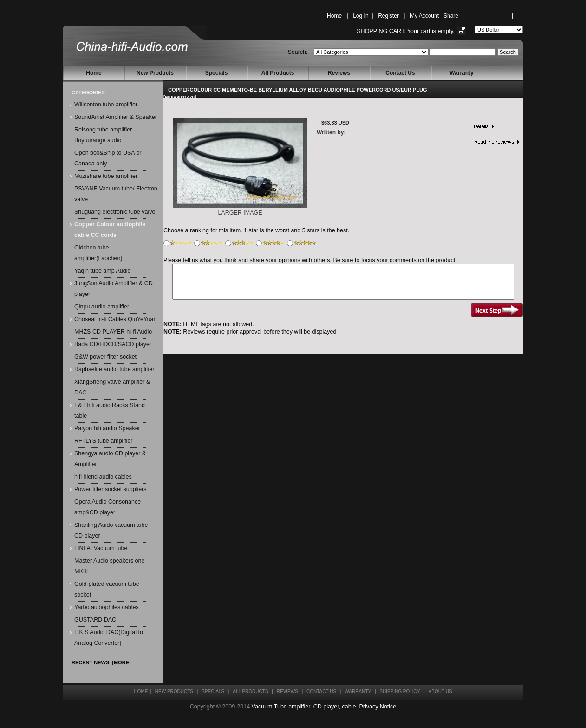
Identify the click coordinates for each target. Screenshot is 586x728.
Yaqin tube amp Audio (102, 271)
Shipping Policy (400, 692)
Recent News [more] (101, 662)
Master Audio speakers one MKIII (109, 566)
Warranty (462, 73)
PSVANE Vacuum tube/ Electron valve (116, 194)
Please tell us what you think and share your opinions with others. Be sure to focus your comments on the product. (310, 260)
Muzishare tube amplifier (106, 176)
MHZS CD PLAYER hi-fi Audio (113, 332)
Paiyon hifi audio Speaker (107, 428)
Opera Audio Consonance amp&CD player (107, 507)
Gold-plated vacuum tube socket (107, 589)
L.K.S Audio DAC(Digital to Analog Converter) (109, 638)
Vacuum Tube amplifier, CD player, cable (304, 707)
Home (334, 16)
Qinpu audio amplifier (102, 307)
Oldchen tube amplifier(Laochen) (98, 253)
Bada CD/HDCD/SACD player (113, 344)
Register (388, 16)
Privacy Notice (378, 707)
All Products (278, 73)
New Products (155, 73)
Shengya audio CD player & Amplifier (110, 459)
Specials (217, 73)
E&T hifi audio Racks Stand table (110, 410)
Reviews (339, 73)
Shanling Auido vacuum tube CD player (111, 530)
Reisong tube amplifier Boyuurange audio (103, 135)
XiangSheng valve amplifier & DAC (112, 387)
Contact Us (400, 73)
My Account (424, 16)
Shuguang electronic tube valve (115, 212)
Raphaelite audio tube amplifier (114, 369)
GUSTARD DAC (95, 620)
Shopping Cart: (381, 31)
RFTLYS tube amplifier (104, 441)
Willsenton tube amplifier (106, 105)
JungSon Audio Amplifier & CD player (114, 289)
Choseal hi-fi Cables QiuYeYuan (115, 319)
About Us (440, 692)
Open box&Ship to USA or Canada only (108, 158)
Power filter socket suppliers (111, 489)
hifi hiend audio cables (103, 477)
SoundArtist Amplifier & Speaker (116, 117)
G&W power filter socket (105, 357)
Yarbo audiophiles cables (107, 607)
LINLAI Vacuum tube (101, 548)
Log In (361, 16)
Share (451, 16)
